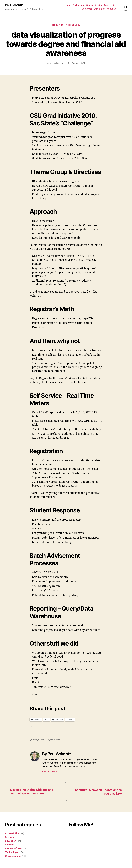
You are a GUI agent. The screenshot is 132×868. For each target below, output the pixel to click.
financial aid (44, 740)
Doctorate (87, 9)
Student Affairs (94, 5)
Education (58, 25)
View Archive (50, 771)
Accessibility (110, 5)
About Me (112, 9)
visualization (56, 740)
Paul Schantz (14, 5)
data (35, 740)
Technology (78, 5)
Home (68, 5)
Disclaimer (99, 9)
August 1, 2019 (79, 63)
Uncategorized (13, 856)
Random (10, 844)
